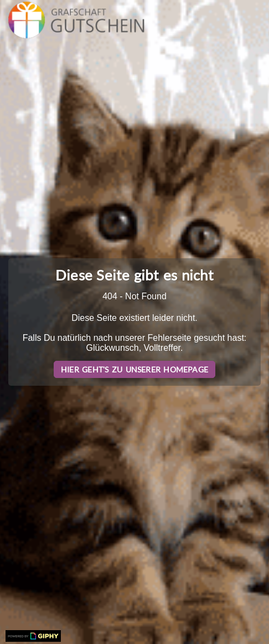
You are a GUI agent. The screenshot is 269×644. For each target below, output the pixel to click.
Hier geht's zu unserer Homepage (134, 369)
